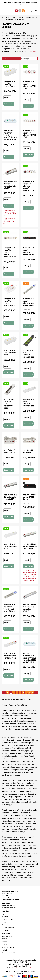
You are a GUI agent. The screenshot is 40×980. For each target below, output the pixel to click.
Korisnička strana (7, 919)
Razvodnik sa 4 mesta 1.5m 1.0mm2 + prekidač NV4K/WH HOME (29, 186)
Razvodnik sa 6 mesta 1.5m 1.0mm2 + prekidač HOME (28, 251)
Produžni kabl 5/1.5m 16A (28, 451)
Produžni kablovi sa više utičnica (13, 19)
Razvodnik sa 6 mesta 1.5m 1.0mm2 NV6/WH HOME (29, 134)
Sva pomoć (5, 930)
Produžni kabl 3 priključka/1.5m (9, 451)
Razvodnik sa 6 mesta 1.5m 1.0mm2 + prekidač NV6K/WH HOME (10, 252)
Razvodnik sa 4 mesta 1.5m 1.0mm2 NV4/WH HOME (29, 85)
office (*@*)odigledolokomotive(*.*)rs (22, 968)
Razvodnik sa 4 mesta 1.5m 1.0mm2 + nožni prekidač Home (9, 608)
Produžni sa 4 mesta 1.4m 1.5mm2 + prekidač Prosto (28, 354)
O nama (4, 941)
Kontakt (4, 944)
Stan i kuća (16, 17)
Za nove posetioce (8, 928)
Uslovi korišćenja (7, 933)
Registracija (5, 917)
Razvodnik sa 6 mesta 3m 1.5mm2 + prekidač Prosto (10, 656)
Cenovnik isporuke (8, 947)
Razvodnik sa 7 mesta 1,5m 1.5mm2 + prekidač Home (9, 302)
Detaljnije (7, 98)
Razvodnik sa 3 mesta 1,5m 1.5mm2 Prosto (9, 84)
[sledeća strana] (32, 692)
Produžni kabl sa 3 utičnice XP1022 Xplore (29, 497)
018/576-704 (18, 3)
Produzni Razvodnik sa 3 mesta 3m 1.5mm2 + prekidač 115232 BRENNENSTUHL (29, 658)
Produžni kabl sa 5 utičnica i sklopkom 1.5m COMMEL (10, 497)
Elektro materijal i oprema (29, 17)
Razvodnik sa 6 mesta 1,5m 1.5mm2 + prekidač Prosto (28, 403)
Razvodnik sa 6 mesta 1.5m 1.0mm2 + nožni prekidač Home (29, 302)
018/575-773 (9, 3)
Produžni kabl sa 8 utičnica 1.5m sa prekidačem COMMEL (29, 608)
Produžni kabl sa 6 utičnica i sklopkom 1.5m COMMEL (30, 546)
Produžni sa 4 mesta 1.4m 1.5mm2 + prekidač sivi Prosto (8, 404)
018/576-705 (26, 3)
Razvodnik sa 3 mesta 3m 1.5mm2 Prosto (10, 353)
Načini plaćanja (7, 936)
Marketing (5, 950)
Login (4, 914)
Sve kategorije (6, 17)
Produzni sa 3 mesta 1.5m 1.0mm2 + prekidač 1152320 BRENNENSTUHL (10, 135)
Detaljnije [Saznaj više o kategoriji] (32, 51)
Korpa (4, 922)
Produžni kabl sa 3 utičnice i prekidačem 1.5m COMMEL (10, 185)
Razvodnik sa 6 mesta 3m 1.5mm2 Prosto (10, 546)
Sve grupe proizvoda (9, 953)
